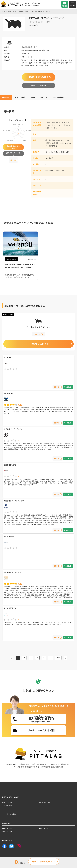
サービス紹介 (20, 97)
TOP (3, 11)
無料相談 (65, 6)
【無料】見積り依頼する (39, 77)
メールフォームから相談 (41, 730)
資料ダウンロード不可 (39, 85)
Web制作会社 (24, 11)
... (51, 658)
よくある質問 (7, 805)
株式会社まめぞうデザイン (41, 11)
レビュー (44, 97)
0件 (48, 22)
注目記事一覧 (43, 829)
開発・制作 (12, 11)
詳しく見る (67, 387)
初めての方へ (7, 802)
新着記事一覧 (7, 829)
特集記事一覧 (7, 832)
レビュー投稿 (58, 97)
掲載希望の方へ (44, 802)
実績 (33, 97)
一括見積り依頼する (39, 344)
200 (58, 658)
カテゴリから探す (10, 814)
